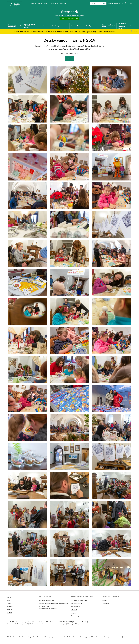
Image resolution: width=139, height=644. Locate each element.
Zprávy (9, 604)
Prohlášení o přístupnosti (27, 638)
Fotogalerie (106, 604)
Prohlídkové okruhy (76, 604)
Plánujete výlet (114, 3)
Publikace (10, 607)
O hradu (105, 601)
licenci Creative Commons (51, 623)
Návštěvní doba (75, 607)
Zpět (69, 59)
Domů (9, 598)
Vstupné (73, 613)
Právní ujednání (12, 638)
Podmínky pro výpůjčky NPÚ (91, 638)
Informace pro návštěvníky (79, 601)
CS (130, 3)
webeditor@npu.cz (109, 638)
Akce (40, 3)
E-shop (46, 3)
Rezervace (74, 610)
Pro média (55, 3)
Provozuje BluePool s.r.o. (125, 638)
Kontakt (63, 3)
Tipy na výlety (75, 617)
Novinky (33, 3)
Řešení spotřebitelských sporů (48, 638)
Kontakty (10, 613)
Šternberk (69, 12)
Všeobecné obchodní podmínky (70, 638)
